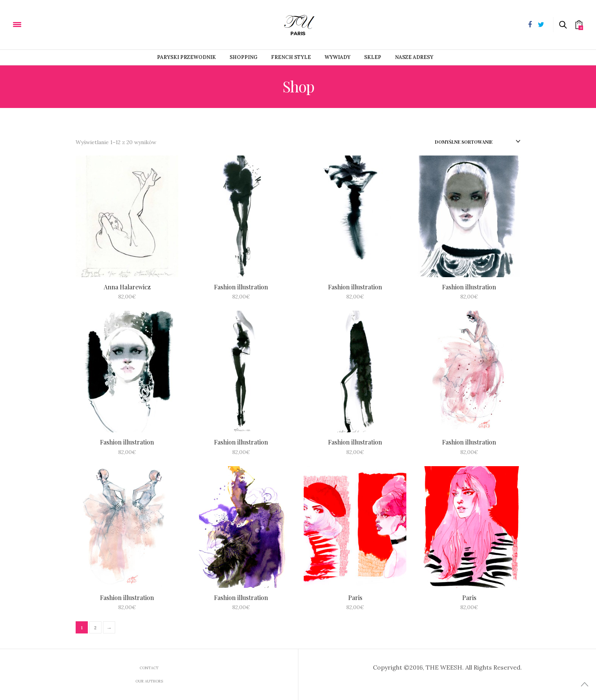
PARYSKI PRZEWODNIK (186, 57)
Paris (355, 598)
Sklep (373, 57)
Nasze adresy (414, 57)
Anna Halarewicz (127, 287)
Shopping (243, 57)
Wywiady (338, 57)
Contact (149, 668)
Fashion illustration (241, 287)
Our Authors (149, 681)
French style (291, 57)
